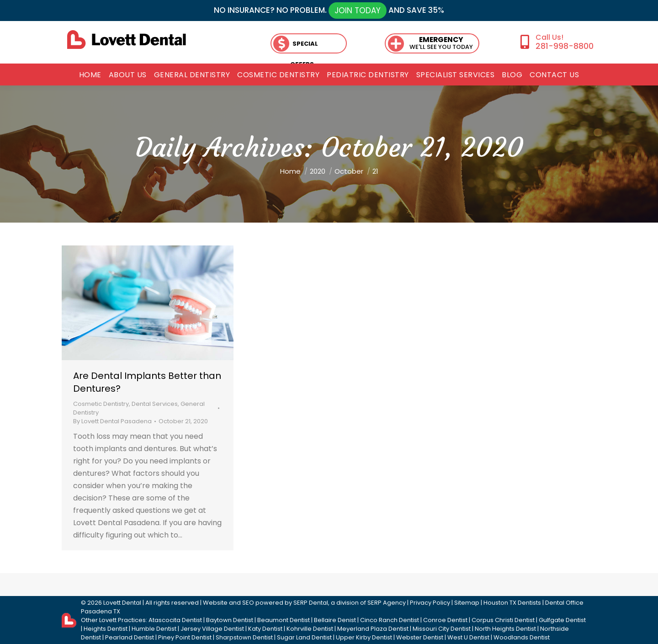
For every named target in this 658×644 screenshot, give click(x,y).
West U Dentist (468, 637)
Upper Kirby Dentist (364, 637)
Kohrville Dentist (310, 629)
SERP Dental (311, 603)
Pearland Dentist (130, 637)
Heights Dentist (106, 629)
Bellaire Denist (335, 620)
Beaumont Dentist (284, 620)
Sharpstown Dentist (244, 637)
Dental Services (155, 404)
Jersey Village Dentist (212, 629)
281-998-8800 (565, 46)
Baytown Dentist (230, 620)
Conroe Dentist (445, 620)
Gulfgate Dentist (562, 620)
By (112, 421)
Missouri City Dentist (442, 629)
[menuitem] (90, 75)
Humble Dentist (154, 629)
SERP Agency (387, 603)
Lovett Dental (122, 603)
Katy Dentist (265, 629)
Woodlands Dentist (522, 637)
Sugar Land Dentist (304, 637)
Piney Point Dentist (185, 637)
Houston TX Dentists (512, 603)
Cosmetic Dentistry (101, 404)
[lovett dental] (127, 40)
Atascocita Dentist (175, 620)
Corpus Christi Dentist (503, 620)
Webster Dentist (420, 637)
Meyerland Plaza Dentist (373, 629)
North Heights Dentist (505, 629)
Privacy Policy (430, 603)
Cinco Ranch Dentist (390, 620)
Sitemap (467, 603)
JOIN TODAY (358, 11)
